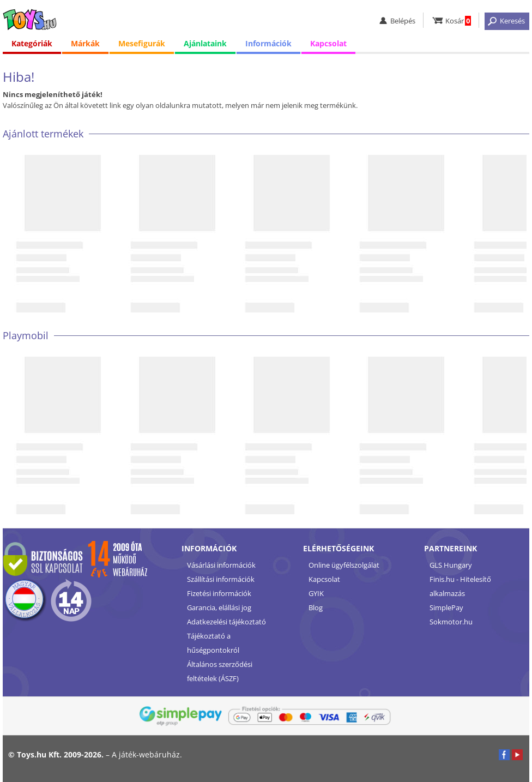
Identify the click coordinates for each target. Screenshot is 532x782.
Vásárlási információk (221, 565)
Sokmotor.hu (451, 622)
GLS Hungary (451, 565)
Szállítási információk (221, 579)
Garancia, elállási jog (219, 607)
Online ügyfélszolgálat (344, 565)
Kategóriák (32, 43)
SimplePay (446, 607)
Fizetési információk (219, 593)
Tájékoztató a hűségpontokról (213, 643)
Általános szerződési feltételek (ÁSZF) (220, 671)
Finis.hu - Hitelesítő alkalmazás (460, 586)
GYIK (316, 593)
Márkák (85, 43)
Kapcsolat (328, 43)
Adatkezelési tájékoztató (226, 622)
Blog (316, 607)
